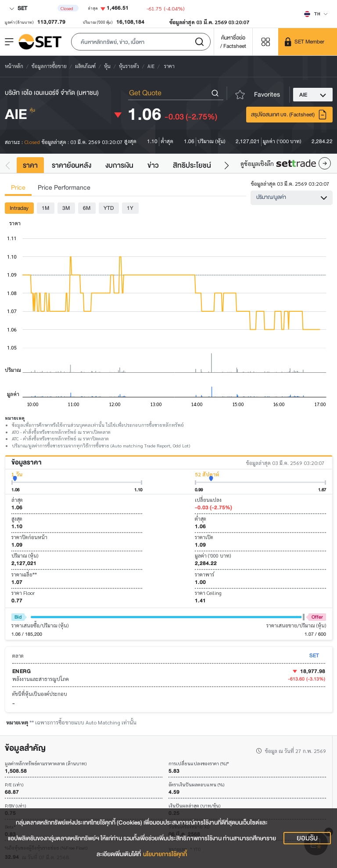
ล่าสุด (17, 500)
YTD (109, 208)
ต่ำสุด (201, 519)
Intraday (19, 208)
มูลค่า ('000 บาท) (213, 556)
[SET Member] (308, 42)
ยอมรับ (307, 838)
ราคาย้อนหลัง (72, 165)
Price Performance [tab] (64, 188)
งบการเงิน (119, 165)
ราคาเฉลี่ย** (24, 574)
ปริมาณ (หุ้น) (25, 556)
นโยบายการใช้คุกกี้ (165, 854)
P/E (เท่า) (14, 785)
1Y (130, 208)
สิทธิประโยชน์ (192, 165)
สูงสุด (17, 519)
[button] (141, 42)
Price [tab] (18, 188)
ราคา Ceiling (208, 593)
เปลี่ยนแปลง (208, 500)
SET (18, 8)
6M (87, 208)
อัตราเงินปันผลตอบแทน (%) (196, 785)
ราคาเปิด (204, 537)
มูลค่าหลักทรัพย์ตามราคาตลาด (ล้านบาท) (46, 764)
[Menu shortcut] (265, 41)
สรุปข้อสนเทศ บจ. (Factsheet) (289, 115)
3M (66, 208)
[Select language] (316, 14)
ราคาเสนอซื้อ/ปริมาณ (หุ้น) (40, 625)
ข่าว (153, 165)
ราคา (30, 165)
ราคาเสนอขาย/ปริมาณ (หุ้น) (296, 625)
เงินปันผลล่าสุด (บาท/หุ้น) (194, 806)
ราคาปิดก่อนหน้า (29, 537)
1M (45, 208)
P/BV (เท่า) (15, 806)
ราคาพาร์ (204, 574)
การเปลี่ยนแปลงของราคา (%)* (199, 764)
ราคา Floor (23, 593)
